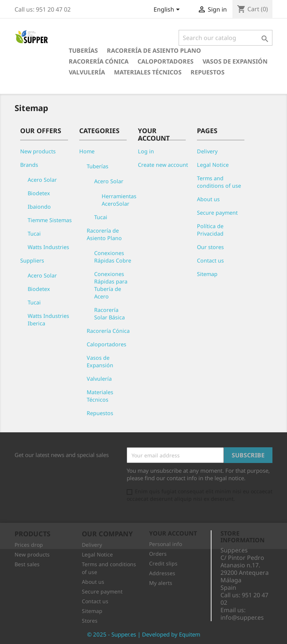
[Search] (226, 38)
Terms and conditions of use (219, 182)
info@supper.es (242, 617)
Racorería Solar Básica (109, 314)
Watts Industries (48, 247)
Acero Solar (42, 180)
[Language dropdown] (168, 10)
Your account (173, 533)
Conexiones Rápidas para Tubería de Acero (111, 285)
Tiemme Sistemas (50, 220)
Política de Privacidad (210, 230)
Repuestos (208, 72)
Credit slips (163, 563)
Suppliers (32, 260)
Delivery (207, 151)
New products (38, 151)
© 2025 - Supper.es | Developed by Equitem (144, 634)
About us (208, 199)
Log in (146, 151)
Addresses (162, 573)
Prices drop (29, 545)
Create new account (163, 165)
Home (87, 151)
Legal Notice (213, 165)
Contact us (210, 260)
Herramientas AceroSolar (119, 200)
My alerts (161, 583)
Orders (158, 554)
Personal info (166, 544)
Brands (29, 165)
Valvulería (87, 72)
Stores (90, 621)
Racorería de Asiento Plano (154, 50)
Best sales (27, 564)
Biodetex (39, 193)
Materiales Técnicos (148, 72)
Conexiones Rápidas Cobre (113, 257)
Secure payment (217, 213)
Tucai (34, 234)
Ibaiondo (39, 207)
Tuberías (83, 50)
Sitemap (207, 274)
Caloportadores (166, 61)
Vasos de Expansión (235, 61)
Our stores (210, 247)
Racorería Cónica (99, 61)
